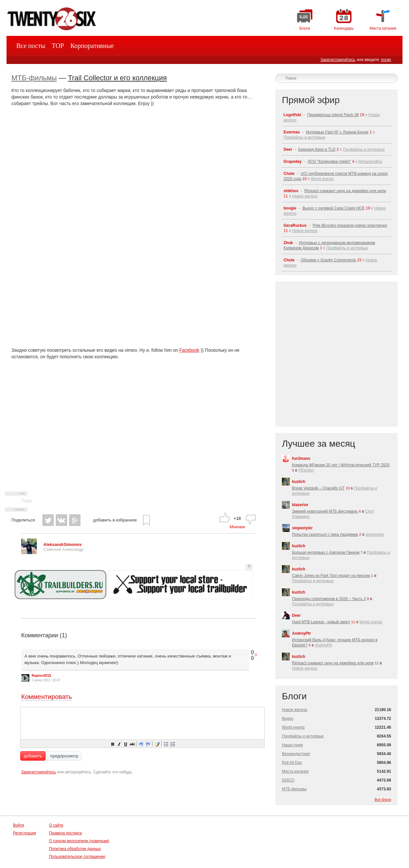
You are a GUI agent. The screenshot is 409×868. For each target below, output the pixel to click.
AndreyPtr (301, 633)
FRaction (306, 470)
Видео (288, 719)
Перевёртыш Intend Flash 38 (333, 115)
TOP (58, 46)
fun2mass (301, 458)
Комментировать (47, 697)
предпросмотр (64, 756)
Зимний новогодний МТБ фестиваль (325, 511)
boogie (290, 208)
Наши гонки (292, 745)
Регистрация (24, 833)
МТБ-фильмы (34, 78)
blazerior (300, 505)
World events (322, 179)
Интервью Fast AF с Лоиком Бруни (337, 132)
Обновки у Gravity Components (329, 260)
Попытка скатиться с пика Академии (325, 535)
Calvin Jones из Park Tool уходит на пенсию (331, 576)
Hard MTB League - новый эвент (321, 622)
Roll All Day (292, 763)
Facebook (189, 350)
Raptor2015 (41, 675)
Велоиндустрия (296, 754)
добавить (33, 756)
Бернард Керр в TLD (317, 149)
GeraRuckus (295, 225)
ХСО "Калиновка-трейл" (329, 162)
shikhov (291, 191)
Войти (19, 825)
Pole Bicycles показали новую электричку (350, 225)
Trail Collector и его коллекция (117, 78)
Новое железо (305, 196)
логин (386, 60)
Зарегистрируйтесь (338, 60)
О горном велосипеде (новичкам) (79, 841)
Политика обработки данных (75, 849)
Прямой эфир (311, 100)
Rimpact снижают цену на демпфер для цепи (345, 191)
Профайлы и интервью (304, 137)
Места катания (295, 771)
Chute (289, 174)
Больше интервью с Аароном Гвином (326, 552)
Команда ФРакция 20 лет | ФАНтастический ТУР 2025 (341, 465)
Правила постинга (65, 833)
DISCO (288, 780)
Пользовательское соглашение (77, 857)
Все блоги (383, 799)
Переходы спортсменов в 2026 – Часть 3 (329, 599)
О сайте (56, 825)
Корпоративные (92, 46)
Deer (288, 149)
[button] (112, 744)
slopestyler (302, 528)
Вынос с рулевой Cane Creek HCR (334, 208)
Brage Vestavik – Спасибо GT (318, 488)
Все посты (31, 46)
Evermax (292, 132)
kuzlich (299, 482)
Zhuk (288, 243)
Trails (27, 501)
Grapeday (292, 162)
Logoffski (292, 115)
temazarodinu (370, 162)
